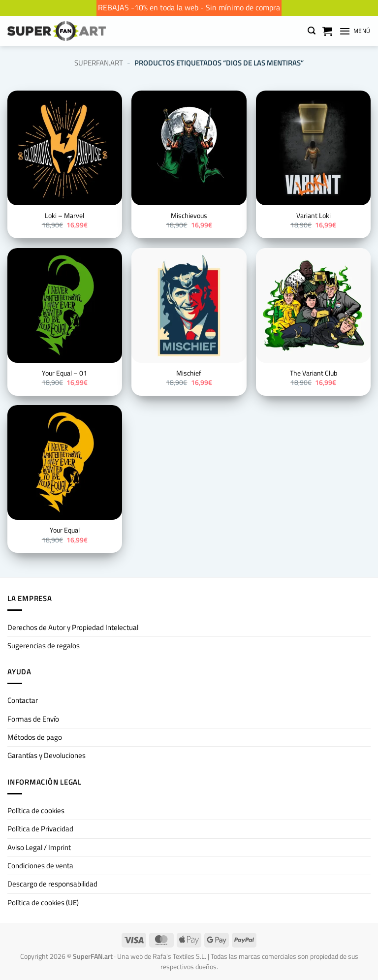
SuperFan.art (99, 63)
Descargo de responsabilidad (52, 884)
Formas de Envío (33, 719)
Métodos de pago (35, 737)
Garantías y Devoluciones (47, 755)
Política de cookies (36, 810)
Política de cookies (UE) (43, 902)
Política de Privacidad (40, 829)
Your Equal (65, 531)
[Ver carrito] (327, 31)
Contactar (23, 700)
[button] (312, 31)
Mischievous (189, 216)
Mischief (189, 374)
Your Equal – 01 (64, 374)
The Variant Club (314, 374)
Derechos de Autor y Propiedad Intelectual (73, 627)
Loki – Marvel (64, 216)
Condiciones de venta (40, 866)
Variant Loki (314, 216)
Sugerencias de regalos (44, 646)
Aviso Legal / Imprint (39, 847)
